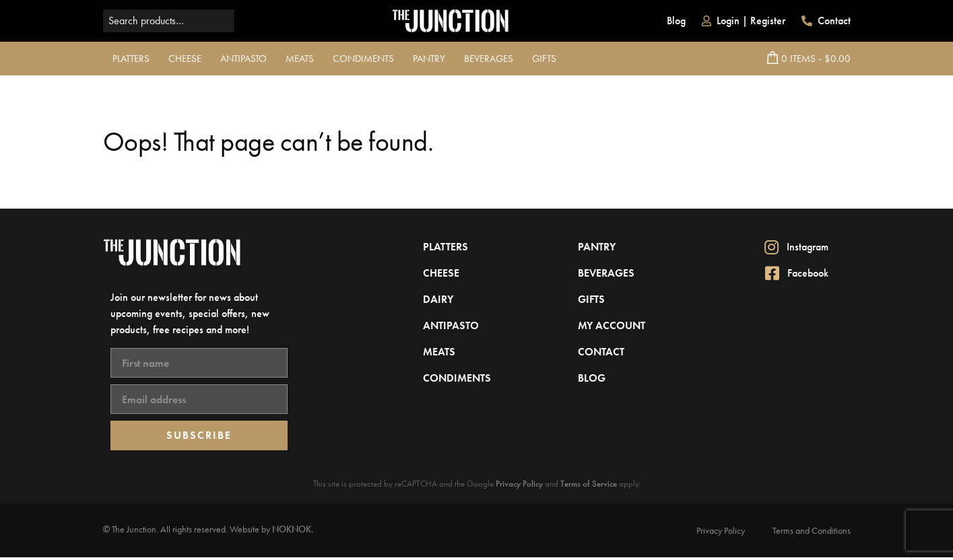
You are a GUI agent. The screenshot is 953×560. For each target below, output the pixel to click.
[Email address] (199, 399)
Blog (676, 21)
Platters (131, 59)
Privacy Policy (519, 484)
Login (728, 21)
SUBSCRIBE (199, 435)
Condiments (363, 59)
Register (768, 21)
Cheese (185, 59)
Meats (300, 59)
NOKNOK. (293, 529)
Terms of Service (589, 484)
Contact (826, 21)
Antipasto (243, 59)
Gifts (544, 59)
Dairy (438, 299)
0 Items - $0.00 (809, 59)
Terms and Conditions (812, 530)
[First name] (199, 363)
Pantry (429, 59)
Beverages (489, 59)
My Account (612, 325)
